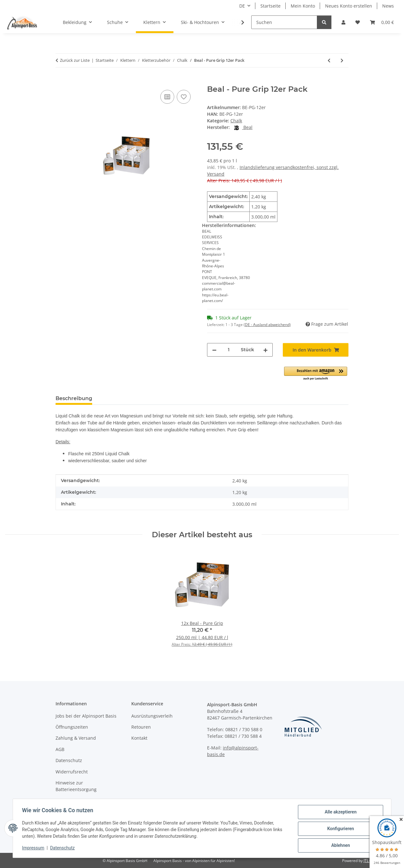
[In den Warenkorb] (61, 81)
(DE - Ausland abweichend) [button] (267, 325)
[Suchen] (284, 22)
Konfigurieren (339, 829)
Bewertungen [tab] (120, 398)
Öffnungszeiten (72, 727)
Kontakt (139, 738)
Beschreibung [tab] (74, 398)
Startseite (270, 6)
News (388, 6)
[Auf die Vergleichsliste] (167, 97)
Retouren (141, 727)
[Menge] (229, 350)
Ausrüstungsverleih (152, 716)
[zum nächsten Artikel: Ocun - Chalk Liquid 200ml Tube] (342, 60)
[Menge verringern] (214, 350)
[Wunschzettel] (358, 22)
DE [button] (242, 6)
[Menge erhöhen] (265, 350)
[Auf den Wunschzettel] (184, 97)
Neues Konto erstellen (349, 6)
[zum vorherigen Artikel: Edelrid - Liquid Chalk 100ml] (329, 60)
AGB (60, 749)
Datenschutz (63, 848)
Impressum (34, 848)
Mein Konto (303, 6)
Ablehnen (339, 846)
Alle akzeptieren (339, 813)
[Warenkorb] (382, 22)
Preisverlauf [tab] (164, 398)
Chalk (236, 121)
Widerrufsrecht (72, 772)
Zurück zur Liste (75, 60)
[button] (343, 22)
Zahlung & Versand (76, 738)
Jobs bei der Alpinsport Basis (86, 716)
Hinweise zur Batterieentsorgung (76, 786)
